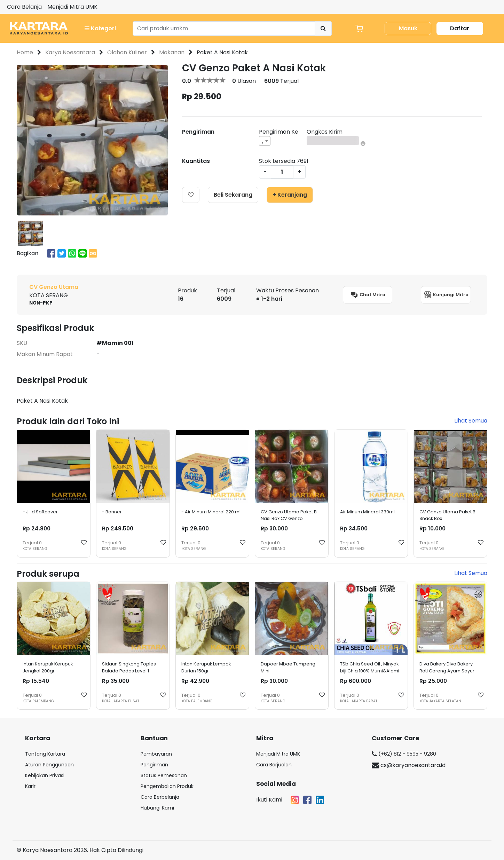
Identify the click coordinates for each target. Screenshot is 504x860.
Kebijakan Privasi (45, 775)
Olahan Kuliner (127, 52)
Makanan (172, 52)
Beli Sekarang (233, 195)
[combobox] (265, 141)
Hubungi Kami (157, 808)
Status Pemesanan (164, 775)
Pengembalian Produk (167, 786)
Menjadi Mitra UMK (72, 7)
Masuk (408, 28)
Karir (30, 786)
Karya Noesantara (70, 52)
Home (25, 52)
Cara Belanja (24, 7)
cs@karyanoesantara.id (409, 765)
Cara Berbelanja (160, 797)
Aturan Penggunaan (49, 765)
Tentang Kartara (45, 754)
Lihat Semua (471, 421)
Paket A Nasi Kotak (222, 52)
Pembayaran (156, 754)
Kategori (100, 28)
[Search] (224, 29)
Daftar (460, 28)
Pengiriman (154, 765)
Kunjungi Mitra (446, 295)
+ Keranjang (290, 195)
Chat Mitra (368, 295)
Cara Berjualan (274, 765)
